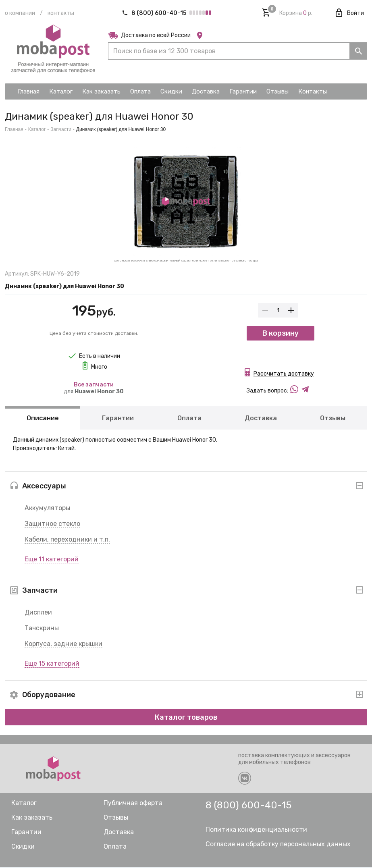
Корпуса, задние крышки (63, 645)
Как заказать (32, 819)
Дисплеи (38, 614)
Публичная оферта (133, 804)
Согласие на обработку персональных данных (278, 845)
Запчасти (61, 129)
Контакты (61, 13)
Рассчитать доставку (284, 375)
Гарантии (118, 419)
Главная (14, 129)
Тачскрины (42, 629)
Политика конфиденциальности (256, 831)
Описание (43, 419)
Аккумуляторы (47, 509)
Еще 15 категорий (52, 665)
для (94, 388)
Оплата (189, 419)
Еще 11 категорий (52, 560)
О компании (20, 13)
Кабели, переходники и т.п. (67, 541)
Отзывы (333, 419)
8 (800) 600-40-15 (155, 13)
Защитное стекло (52, 525)
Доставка (261, 419)
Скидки (23, 848)
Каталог (37, 129)
